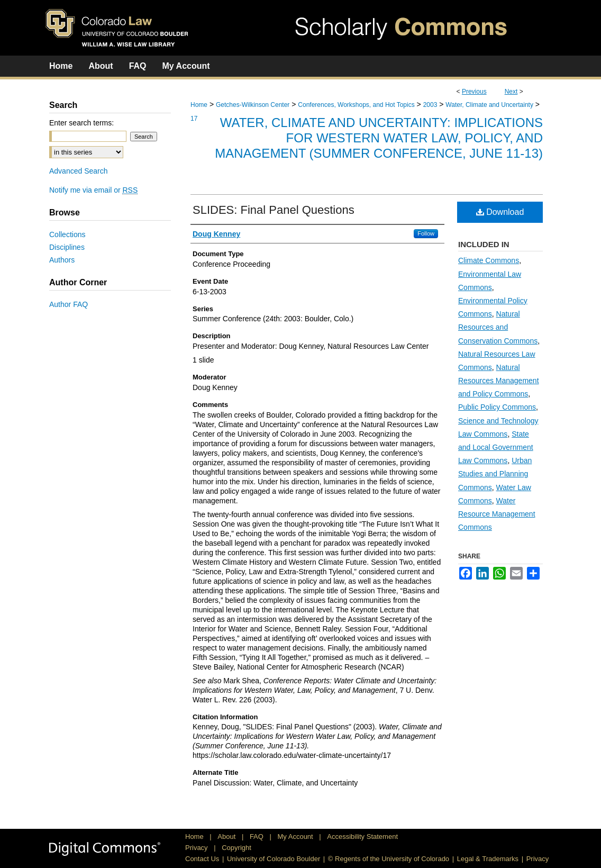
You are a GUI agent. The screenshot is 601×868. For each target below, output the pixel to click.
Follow (426, 233)
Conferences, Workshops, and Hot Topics (356, 105)
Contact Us (202, 859)
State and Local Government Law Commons (496, 447)
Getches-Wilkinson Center (253, 105)
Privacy (197, 848)
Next (511, 92)
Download (500, 212)
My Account (297, 837)
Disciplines (67, 247)
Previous (474, 92)
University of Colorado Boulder (274, 859)
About (227, 837)
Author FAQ (69, 304)
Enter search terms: (81, 123)
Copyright (236, 848)
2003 (430, 105)
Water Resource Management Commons (497, 514)
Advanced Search (79, 171)
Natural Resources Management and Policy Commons (499, 381)
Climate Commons (489, 260)
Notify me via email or (93, 190)
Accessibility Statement (362, 837)
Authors (62, 260)
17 (194, 119)
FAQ (258, 837)
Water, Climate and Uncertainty (489, 105)
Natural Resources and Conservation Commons (498, 327)
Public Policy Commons (497, 407)
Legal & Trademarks (488, 859)
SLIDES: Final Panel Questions (274, 210)
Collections (67, 234)
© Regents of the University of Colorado (389, 859)
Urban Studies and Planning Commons (495, 474)
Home (199, 105)
